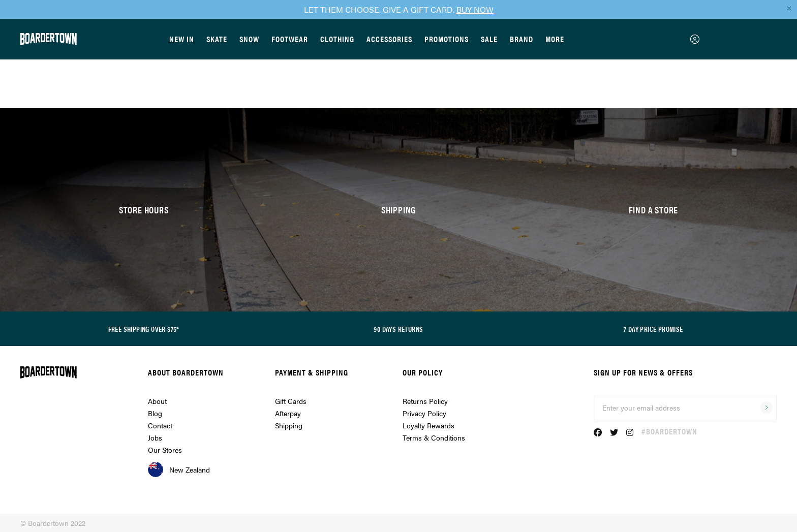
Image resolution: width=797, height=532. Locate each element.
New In (182, 39)
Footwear (290, 39)
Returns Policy (425, 401)
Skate (217, 39)
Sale (489, 39)
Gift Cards (291, 401)
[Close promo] (789, 8)
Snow (249, 39)
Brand (522, 39)
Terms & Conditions (434, 437)
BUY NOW (475, 9)
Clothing (337, 39)
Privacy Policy (424, 413)
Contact (160, 425)
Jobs (155, 437)
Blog (155, 413)
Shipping (289, 425)
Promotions (447, 39)
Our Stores (165, 450)
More (555, 39)
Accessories (389, 39)
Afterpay (288, 413)
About (157, 401)
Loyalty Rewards (428, 425)
